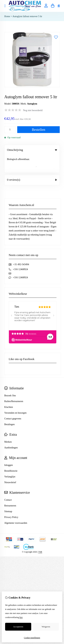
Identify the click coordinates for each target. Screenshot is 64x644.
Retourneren (10, 488)
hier (21, 617)
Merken (8, 424)
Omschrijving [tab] (32, 150)
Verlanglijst (10, 459)
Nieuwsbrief (10, 465)
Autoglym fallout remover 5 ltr (27, 16)
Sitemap (8, 494)
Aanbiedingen (11, 430)
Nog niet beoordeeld (33, 110)
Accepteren (18, 627)
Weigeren (46, 627)
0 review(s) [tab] (32, 162)
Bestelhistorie (11, 453)
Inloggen (9, 447)
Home (7, 16)
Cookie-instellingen (32, 638)
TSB (40, 534)
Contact (8, 482)
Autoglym (32, 104)
